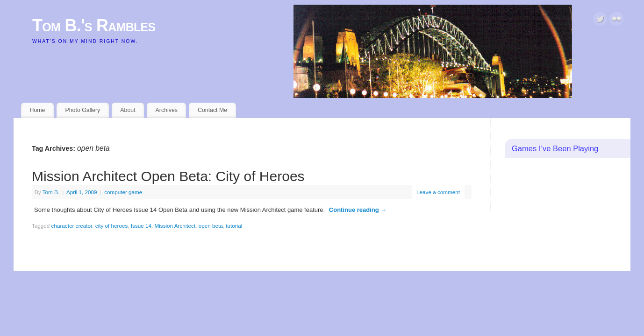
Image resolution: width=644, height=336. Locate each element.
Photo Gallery (82, 110)
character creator (72, 226)
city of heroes (112, 226)
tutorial (234, 226)
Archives (167, 110)
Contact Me (212, 110)
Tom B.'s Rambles (94, 25)
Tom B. (51, 192)
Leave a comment (438, 192)
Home (38, 110)
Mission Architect (175, 226)
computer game (123, 192)
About (128, 110)
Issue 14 (141, 226)
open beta (211, 226)
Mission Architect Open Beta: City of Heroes (168, 176)
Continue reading (358, 210)
